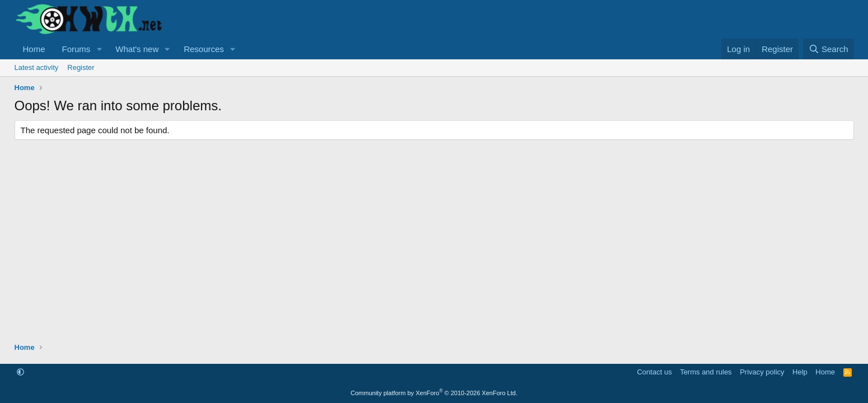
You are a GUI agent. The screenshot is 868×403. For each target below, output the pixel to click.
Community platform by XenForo (434, 393)
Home (34, 49)
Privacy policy (762, 372)
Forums (76, 49)
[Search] (829, 49)
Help (800, 372)
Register (81, 67)
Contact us (654, 372)
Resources (204, 49)
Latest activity (37, 67)
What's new (137, 49)
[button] (99, 49)
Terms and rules (706, 372)
